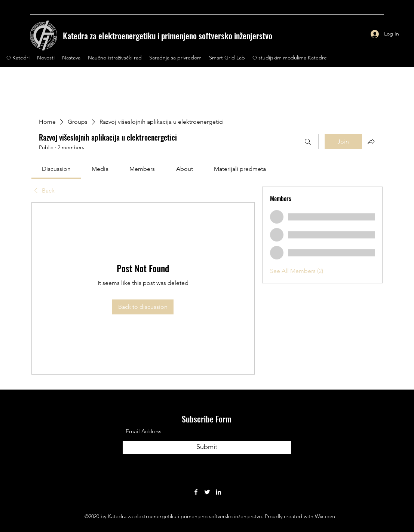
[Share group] (371, 141)
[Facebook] (196, 492)
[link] (56, 169)
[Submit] (207, 447)
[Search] (308, 142)
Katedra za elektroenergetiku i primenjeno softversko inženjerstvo (168, 36)
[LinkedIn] (218, 492)
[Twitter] (207, 492)
